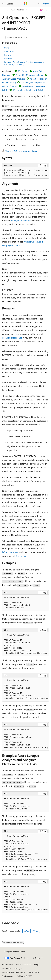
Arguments (9, 51)
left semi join (20, 556)
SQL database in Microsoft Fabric (28, 90)
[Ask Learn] (41, 10)
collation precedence (12, 338)
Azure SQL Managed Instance (30, 75)
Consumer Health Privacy (13, 972)
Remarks (8, 55)
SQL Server (23, 71)
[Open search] (39, 4)
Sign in (46, 3)
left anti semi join (10, 552)
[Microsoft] (26, 4)
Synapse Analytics (17, 10)
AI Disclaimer (8, 964)
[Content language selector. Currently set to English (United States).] (15, 952)
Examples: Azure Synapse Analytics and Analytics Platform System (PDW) (25, 63)
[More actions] (46, 10)
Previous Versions (24, 964)
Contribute (7, 968)
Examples (8, 58)
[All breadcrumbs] (5, 10)
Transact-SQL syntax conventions (21, 151)
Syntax (7, 48)
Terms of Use (34, 972)
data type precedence (21, 220)
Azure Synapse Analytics (14, 79)
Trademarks (7, 976)
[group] (26, 173)
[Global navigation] (3, 4)
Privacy (17, 968)
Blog (36, 964)
